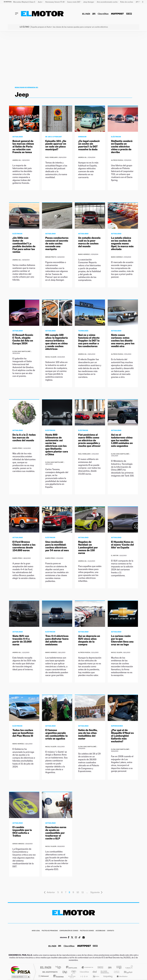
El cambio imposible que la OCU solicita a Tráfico (22, 831)
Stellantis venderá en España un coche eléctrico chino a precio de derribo (122, 147)
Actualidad (18, 137)
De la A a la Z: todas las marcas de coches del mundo (24, 438)
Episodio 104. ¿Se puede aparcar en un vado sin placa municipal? (56, 145)
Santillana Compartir (87, 968)
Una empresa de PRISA (20, 970)
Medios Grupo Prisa (20, 977)
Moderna (58, 976)
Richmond (44, 976)
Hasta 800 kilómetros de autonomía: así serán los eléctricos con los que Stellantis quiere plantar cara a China (57, 445)
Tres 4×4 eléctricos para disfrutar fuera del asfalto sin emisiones (57, 640)
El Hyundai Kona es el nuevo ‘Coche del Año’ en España (122, 545)
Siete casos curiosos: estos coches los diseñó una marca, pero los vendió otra (123, 341)
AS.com (108, 968)
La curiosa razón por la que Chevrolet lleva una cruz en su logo (122, 640)
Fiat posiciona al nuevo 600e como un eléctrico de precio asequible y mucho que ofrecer (89, 440)
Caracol (128, 968)
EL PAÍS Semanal (105, 972)
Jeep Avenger (89, 2)
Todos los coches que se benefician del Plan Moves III (23, 733)
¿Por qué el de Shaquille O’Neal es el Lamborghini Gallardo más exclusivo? (122, 736)
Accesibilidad (100, 931)
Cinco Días (84, 972)
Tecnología (83, 331)
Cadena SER (100, 968)
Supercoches (117, 726)
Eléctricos (116, 137)
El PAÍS (46, 968)
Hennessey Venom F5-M (55, 2)
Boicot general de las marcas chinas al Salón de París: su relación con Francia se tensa (23, 147)
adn (118, 968)
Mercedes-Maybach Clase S (24, 2)
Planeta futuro (115, 972)
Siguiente (96, 892)
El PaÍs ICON (84, 976)
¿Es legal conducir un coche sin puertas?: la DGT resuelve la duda (89, 145)
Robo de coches (127, 2)
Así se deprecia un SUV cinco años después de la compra (89, 640)
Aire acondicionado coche (107, 2)
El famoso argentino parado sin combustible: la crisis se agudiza (57, 734)
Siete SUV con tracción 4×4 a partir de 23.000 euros (22, 640)
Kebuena (126, 972)
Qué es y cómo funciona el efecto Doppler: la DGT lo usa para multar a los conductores (89, 341)
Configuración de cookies (69, 931)
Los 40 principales (59, 968)
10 (78, 892)
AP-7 (138, 2)
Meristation (122, 976)
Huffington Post (49, 972)
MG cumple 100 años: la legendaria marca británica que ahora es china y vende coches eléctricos (57, 342)
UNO (65, 972)
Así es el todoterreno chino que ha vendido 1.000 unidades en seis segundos (122, 440)
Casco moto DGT (74, 2)
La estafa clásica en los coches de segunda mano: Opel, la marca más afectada (122, 244)
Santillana (72, 968)
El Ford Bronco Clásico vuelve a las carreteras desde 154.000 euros (24, 546)
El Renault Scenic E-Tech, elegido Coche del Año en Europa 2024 (23, 339)
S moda (96, 976)
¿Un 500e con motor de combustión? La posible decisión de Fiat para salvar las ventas (24, 245)
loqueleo (108, 976)
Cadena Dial (95, 972)
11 (83, 892)
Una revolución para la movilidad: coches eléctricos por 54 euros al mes (57, 546)
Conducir (82, 137)
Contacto (110, 931)
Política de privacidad (50, 931)
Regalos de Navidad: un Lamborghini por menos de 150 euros (88, 548)
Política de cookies (87, 931)
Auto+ (40, 2)
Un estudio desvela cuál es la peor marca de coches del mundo (89, 242)
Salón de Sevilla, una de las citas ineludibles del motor (88, 734)
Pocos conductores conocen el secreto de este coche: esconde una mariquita (57, 244)
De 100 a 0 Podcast (54, 137)
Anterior (49, 892)
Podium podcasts (72, 976)
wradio (73, 972)
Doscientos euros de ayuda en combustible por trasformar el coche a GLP (56, 833)
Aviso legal (36, 931)
